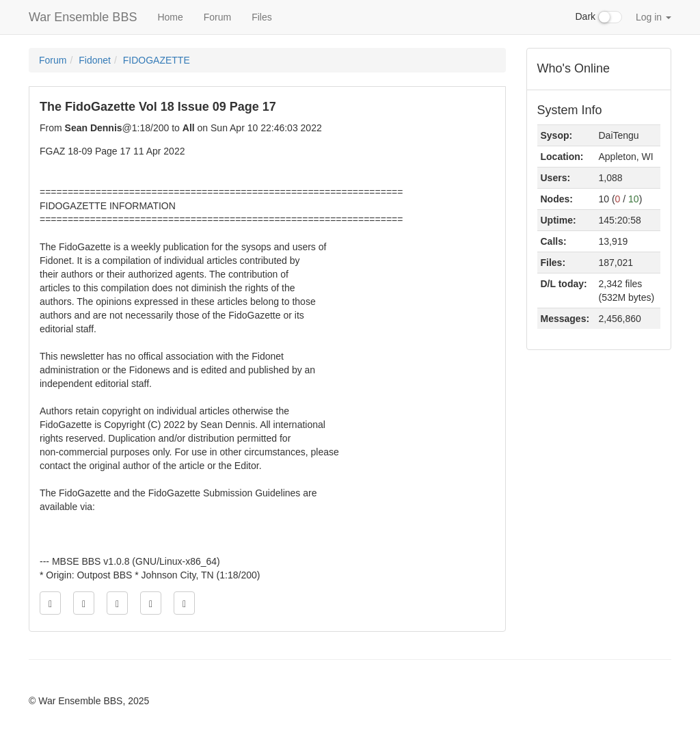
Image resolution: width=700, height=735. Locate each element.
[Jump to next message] (151, 603)
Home (170, 17)
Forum (217, 17)
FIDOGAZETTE (157, 60)
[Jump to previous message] (84, 603)
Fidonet (95, 60)
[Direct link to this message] (117, 603)
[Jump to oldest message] (50, 603)
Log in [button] (654, 17)
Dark (599, 17)
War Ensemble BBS (83, 17)
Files (262, 17)
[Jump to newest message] (184, 603)
